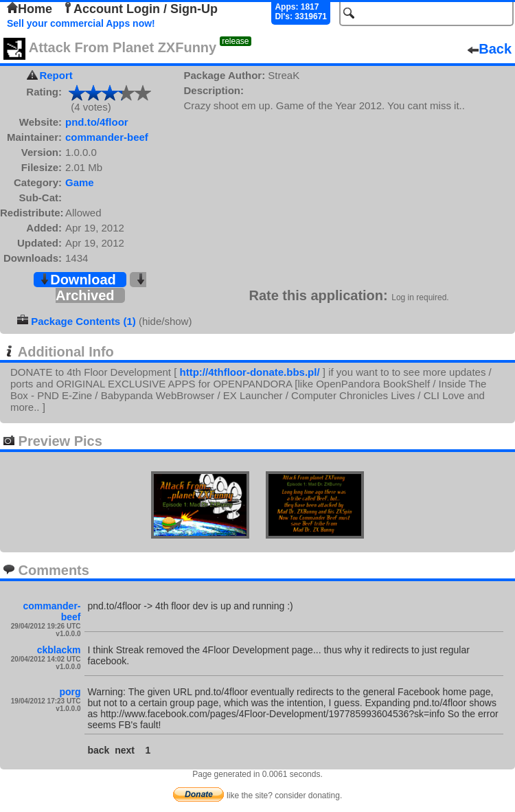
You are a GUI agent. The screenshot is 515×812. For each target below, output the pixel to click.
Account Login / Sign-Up (140, 9)
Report (56, 75)
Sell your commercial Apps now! (81, 23)
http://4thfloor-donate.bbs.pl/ (249, 372)
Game (80, 182)
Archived (101, 288)
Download (78, 280)
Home (30, 9)
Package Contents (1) (83, 321)
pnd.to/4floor (97, 122)
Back (490, 49)
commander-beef (107, 137)
